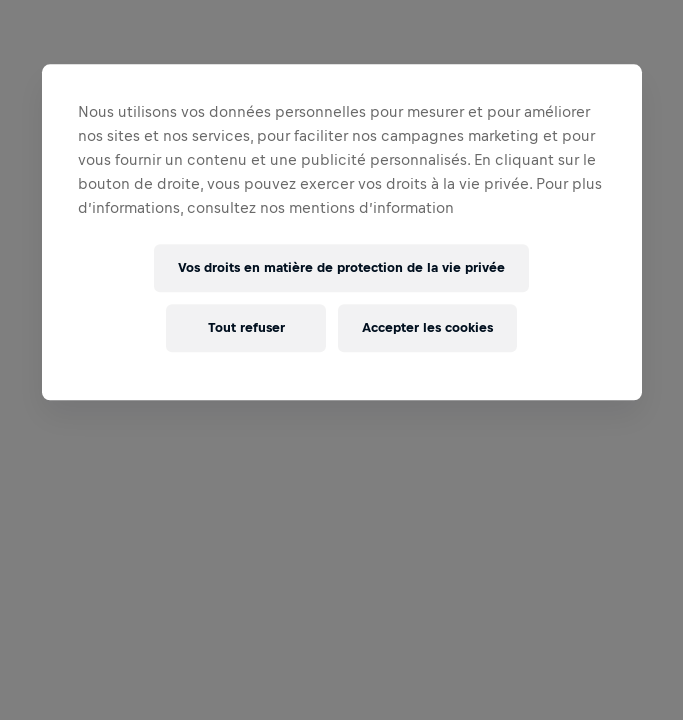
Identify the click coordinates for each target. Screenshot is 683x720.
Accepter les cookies (427, 328)
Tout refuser (246, 328)
